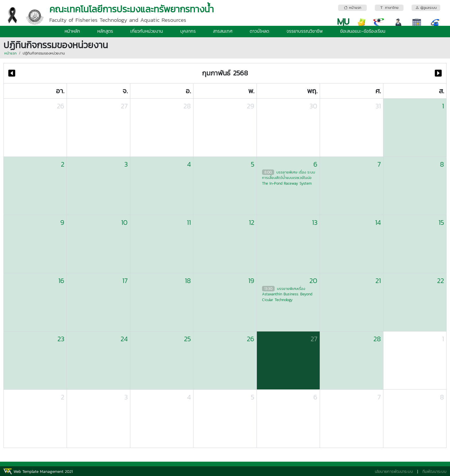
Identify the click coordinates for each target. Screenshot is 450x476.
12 (252, 222)
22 (441, 281)
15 (441, 222)
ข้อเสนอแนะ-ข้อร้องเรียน (363, 31)
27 (124, 106)
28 (187, 106)
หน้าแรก (10, 53)
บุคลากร (188, 31)
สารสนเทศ (223, 31)
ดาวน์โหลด (259, 31)
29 (251, 106)
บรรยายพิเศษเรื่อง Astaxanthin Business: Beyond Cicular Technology (287, 294)
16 (61, 281)
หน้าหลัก (72, 31)
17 (125, 281)
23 (61, 339)
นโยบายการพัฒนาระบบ (394, 472)
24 (124, 339)
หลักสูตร (105, 31)
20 (313, 281)
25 (187, 339)
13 (315, 222)
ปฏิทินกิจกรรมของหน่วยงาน (44, 53)
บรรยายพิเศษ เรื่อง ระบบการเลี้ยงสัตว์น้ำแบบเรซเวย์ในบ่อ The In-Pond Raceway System (289, 178)
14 (378, 222)
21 (378, 281)
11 (189, 222)
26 (61, 106)
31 (378, 106)
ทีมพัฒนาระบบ (435, 472)
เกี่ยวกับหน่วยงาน (147, 31)
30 (313, 106)
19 (251, 281)
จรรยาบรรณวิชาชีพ (305, 31)
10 (124, 222)
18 (188, 281)
